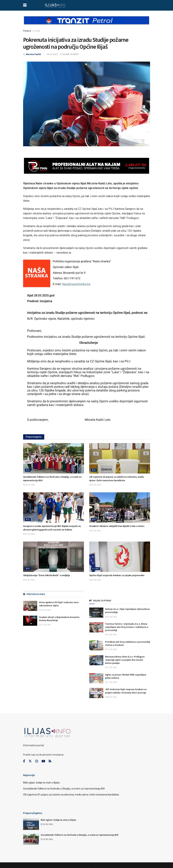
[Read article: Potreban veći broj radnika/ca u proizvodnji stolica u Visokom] (96, 645)
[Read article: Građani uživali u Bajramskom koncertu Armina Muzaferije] (30, 621)
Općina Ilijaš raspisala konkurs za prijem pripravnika (117, 575)
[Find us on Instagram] (37, 761)
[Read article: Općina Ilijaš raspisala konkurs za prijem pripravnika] (120, 557)
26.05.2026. (111, 617)
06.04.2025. (52, 54)
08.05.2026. (111, 697)
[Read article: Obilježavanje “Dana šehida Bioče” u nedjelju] (54, 557)
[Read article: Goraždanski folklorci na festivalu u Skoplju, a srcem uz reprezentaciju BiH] (54, 458)
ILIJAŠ (37, 31)
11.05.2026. (111, 682)
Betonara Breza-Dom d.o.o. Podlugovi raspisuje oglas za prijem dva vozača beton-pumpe (125, 660)
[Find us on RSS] (50, 761)
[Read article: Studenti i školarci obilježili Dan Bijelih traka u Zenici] (120, 508)
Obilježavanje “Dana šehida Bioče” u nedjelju (47, 575)
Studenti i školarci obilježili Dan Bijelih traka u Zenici (117, 526)
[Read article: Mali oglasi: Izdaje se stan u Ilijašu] (31, 824)
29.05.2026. (29, 485)
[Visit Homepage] (55, 5)
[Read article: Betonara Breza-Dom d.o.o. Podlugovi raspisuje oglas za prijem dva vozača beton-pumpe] (96, 660)
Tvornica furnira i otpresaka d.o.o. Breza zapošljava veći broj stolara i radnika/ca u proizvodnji (127, 627)
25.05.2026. (45, 610)
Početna (27, 31)
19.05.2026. (111, 635)
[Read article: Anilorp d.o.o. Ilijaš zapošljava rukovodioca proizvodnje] (96, 613)
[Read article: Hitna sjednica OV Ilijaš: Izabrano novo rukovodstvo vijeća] (30, 606)
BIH (28, 470)
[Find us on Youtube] (43, 761)
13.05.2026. (111, 667)
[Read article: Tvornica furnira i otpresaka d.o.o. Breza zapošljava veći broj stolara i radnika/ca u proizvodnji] (96, 627)
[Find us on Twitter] (30, 761)
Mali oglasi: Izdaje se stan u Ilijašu (41, 783)
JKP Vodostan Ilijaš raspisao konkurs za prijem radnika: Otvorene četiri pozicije (126, 691)
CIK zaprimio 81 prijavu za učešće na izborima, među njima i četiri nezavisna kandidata (117, 479)
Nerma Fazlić (34, 54)
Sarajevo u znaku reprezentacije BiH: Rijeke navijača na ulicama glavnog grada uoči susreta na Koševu (52, 528)
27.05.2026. (45, 625)
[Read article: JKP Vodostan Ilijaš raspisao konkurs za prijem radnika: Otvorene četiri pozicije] (96, 693)
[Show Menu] (25, 5)
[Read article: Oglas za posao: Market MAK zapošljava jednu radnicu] (96, 678)
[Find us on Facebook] (24, 761)
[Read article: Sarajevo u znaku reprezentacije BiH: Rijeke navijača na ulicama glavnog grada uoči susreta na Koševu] (54, 508)
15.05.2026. (111, 649)
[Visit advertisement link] (87, 23)
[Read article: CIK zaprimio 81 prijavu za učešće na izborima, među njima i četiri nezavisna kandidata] (120, 458)
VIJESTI (74, 54)
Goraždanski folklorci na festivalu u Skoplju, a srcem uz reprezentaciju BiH (64, 789)
